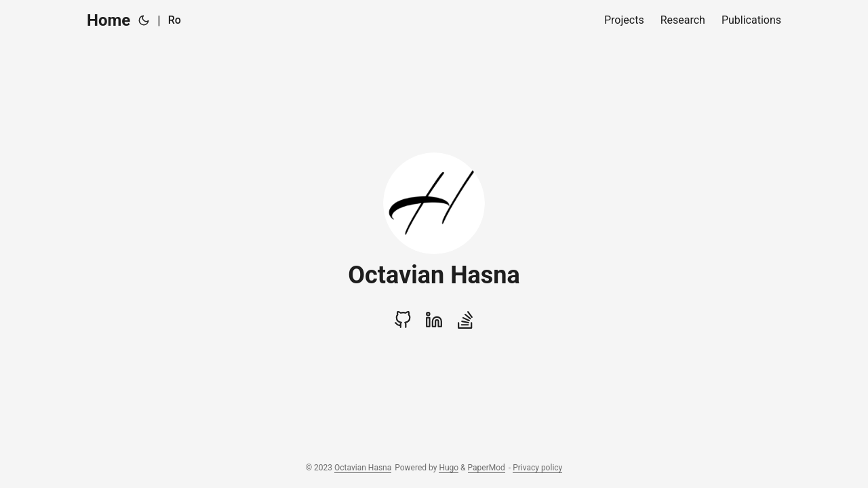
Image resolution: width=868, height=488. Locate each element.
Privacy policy (537, 468)
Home (108, 20)
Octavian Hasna (363, 468)
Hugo (449, 468)
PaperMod (487, 468)
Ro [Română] (175, 20)
